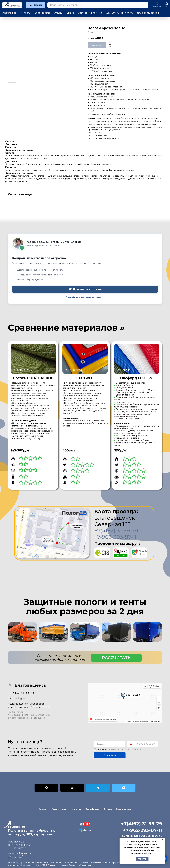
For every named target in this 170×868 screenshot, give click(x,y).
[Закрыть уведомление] (163, 840)
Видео (70, 13)
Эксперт (83, 13)
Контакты (25, 13)
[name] (109, 744)
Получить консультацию (85, 289)
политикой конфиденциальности (125, 750)
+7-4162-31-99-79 (21, 693)
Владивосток (25, 853)
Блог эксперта (124, 809)
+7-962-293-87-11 (115, 537)
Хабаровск (13, 853)
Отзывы (58, 13)
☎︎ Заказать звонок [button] (148, 13)
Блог (94, 13)
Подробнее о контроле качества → (85, 297)
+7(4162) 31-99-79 (116, 531)
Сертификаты (42, 13)
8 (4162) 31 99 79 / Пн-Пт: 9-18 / (117, 13)
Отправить (110, 755)
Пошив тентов (59, 809)
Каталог (43, 809)
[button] (157, 5)
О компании (9, 13)
